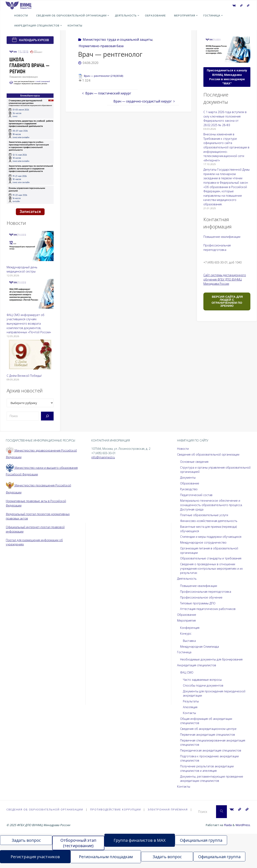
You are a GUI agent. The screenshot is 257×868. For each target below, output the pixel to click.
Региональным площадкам (106, 861)
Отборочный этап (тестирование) (78, 848)
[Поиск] (47, 416)
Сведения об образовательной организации (208, 454)
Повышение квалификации (222, 237)
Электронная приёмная (169, 809)
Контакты (189, 713)
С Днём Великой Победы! (24, 376)
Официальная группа (201, 845)
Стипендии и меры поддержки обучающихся (211, 537)
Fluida (227, 830)
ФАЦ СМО (187, 672)
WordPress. (243, 830)
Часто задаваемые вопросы (202, 680)
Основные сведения (194, 462)
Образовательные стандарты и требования (211, 558)
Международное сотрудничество (203, 542)
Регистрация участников (35, 861)
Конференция (190, 628)
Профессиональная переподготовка (206, 592)
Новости (183, 449)
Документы (188, 478)
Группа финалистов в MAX (140, 845)
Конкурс (186, 634)
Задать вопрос (26, 845)
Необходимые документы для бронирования (211, 659)
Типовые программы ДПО (198, 603)
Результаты (191, 701)
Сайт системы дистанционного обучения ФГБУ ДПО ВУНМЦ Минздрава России (225, 279)
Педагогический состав (196, 495)
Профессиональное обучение (201, 597)
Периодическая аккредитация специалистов (211, 750)
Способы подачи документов (203, 685)
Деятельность (187, 579)
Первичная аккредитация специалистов (208, 735)
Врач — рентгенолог (97, 76)
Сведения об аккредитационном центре (208, 729)
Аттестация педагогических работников (208, 609)
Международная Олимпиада (199, 647)
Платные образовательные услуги (204, 515)
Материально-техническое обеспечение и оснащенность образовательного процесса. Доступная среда (211, 505)
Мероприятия (186, 620)
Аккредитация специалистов (197, 665)
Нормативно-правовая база (101, 46)
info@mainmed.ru (103, 457)
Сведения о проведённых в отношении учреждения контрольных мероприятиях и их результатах (211, 568)
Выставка (189, 641)
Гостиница (184, 652)
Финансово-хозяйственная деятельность (209, 521)
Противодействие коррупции (117, 809)
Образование (190, 483)
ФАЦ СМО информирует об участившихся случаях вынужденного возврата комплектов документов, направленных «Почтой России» (29, 324)
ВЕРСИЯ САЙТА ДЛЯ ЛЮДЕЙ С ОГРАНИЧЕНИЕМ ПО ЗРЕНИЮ (227, 301)
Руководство (189, 489)
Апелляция (190, 707)
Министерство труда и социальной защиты (118, 40)
